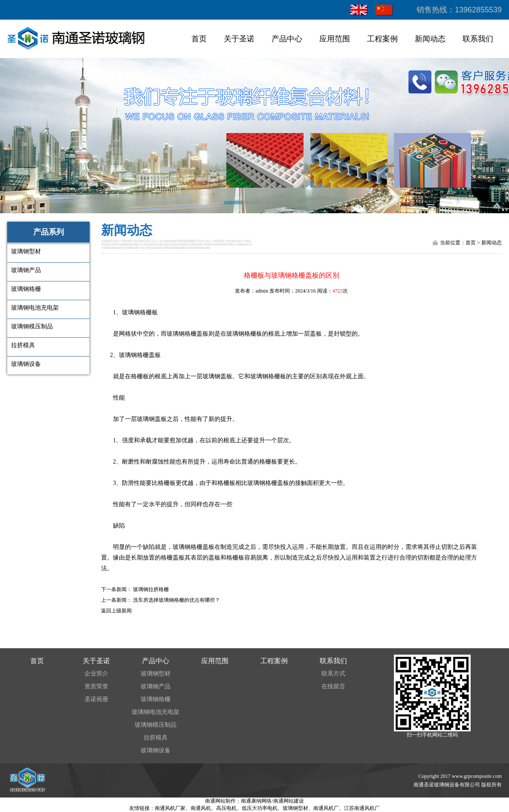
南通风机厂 (326, 808)
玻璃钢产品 (156, 686)
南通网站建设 (289, 801)
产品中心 (287, 39)
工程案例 (382, 39)
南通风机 (201, 808)
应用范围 (335, 39)
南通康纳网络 (256, 801)
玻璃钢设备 (156, 750)
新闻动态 (430, 39)
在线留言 (333, 686)
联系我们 (478, 39)
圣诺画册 (96, 699)
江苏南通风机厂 (362, 808)
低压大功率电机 (260, 808)
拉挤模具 (156, 738)
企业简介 (96, 674)
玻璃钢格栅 (156, 699)
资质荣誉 (96, 686)
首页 (199, 39)
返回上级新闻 (116, 611)
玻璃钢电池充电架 (156, 712)
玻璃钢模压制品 (156, 725)
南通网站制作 (220, 801)
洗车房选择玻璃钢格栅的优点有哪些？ (176, 600)
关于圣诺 (239, 39)
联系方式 (333, 674)
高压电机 (226, 808)
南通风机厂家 (170, 808)
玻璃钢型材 (156, 674)
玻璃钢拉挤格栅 (151, 589)
